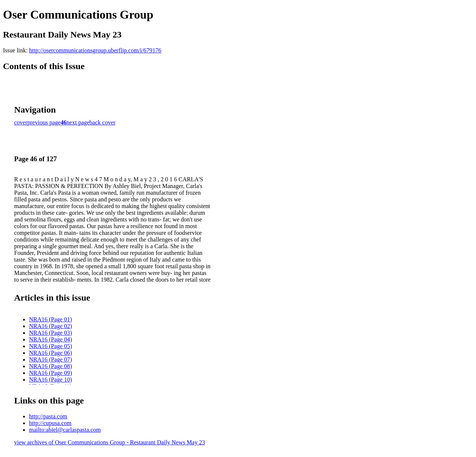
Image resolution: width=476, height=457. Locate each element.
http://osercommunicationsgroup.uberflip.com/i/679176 (95, 50)
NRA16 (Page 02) (51, 326)
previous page (44, 122)
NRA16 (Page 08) (51, 366)
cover (21, 122)
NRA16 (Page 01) (51, 319)
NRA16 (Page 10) (51, 380)
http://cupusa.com (50, 423)
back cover (103, 122)
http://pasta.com (48, 416)
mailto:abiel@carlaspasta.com (65, 430)
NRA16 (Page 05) (51, 346)
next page (78, 122)
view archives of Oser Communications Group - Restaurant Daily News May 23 (110, 442)
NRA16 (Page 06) (51, 353)
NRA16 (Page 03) (51, 333)
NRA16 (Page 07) (51, 359)
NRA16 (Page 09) (51, 373)
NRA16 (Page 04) (51, 339)
